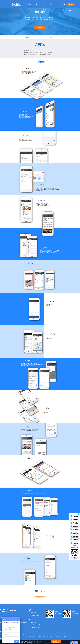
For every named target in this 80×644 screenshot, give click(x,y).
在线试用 (71, 4)
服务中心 (57, 7)
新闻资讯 (45, 7)
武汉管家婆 (20, 634)
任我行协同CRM (25, 636)
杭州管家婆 (75, 520)
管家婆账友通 (46, 636)
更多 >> (66, 636)
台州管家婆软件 (59, 636)
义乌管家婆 (46, 634)
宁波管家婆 (75, 516)
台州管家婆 (33, 634)
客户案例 (51, 7)
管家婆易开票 (38, 636)
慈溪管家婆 (65, 634)
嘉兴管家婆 (52, 634)
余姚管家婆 (59, 634)
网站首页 (29, 4)
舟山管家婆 (27, 634)
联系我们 (64, 7)
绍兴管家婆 (40, 634)
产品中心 (37, 4)
